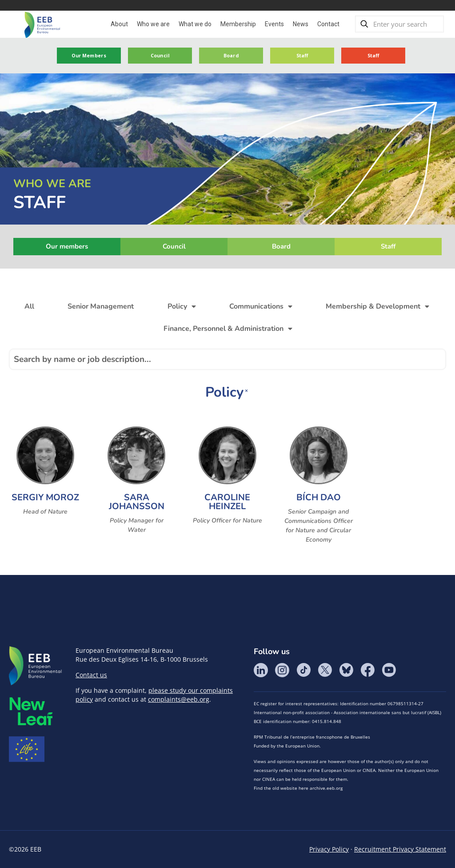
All (29, 306)
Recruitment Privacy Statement (400, 849)
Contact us (91, 675)
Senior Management (101, 306)
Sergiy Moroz (45, 497)
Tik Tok (303, 670)
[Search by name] (227, 359)
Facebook (367, 670)
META (31, 711)
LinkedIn (261, 670)
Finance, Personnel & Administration (228, 329)
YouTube (389, 670)
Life (27, 749)
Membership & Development (377, 306)
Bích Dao (319, 497)
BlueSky (346, 670)
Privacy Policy (329, 849)
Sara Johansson (137, 502)
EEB (36, 666)
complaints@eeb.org (179, 699)
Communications (261, 306)
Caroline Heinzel (227, 502)
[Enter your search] (399, 24)
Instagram (282, 670)
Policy (182, 306)
